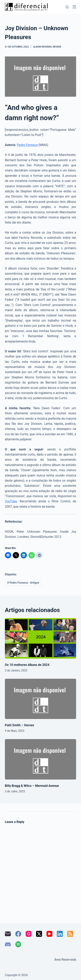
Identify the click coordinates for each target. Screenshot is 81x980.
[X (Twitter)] (39, 934)
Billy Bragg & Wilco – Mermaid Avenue (32, 786)
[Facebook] (18, 934)
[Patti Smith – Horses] (40, 699)
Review (57, 47)
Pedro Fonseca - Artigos (23, 583)
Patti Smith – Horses (20, 725)
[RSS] (70, 934)
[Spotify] (18, 944)
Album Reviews (42, 47)
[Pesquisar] (67, 7)
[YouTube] (49, 934)
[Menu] (74, 7)
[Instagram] (29, 934)
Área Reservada (65, 960)
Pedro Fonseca (27, 145)
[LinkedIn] (60, 934)
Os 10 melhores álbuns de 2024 (27, 665)
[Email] (8, 934)
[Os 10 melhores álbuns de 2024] (40, 638)
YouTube (11, 501)
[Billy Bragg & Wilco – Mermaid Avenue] (40, 759)
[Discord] (8, 944)
